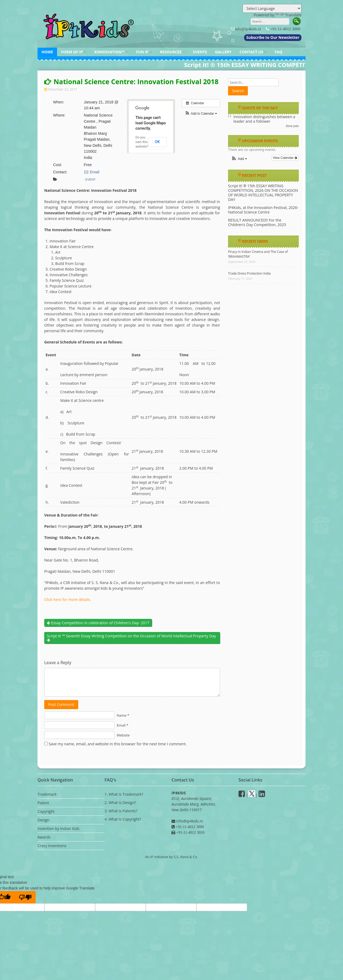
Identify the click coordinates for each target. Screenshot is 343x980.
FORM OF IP (72, 52)
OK (157, 142)
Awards (44, 837)
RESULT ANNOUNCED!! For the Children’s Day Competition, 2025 (257, 222)
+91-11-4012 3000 (285, 29)
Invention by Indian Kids (58, 828)
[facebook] (242, 795)
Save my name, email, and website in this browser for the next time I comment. (118, 744)
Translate (288, 15)
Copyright (46, 811)
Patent (43, 803)
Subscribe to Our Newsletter (273, 37)
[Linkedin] (262, 795)
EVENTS (200, 52)
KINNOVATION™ (109, 52)
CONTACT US (251, 52)
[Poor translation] (25, 897)
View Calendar (285, 158)
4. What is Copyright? (123, 819)
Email (92, 172)
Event (91, 179)
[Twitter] (252, 795)
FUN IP (142, 52)
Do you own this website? (142, 142)
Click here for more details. (68, 599)
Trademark (47, 794)
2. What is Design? (120, 803)
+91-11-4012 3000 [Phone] (189, 827)
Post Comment (61, 704)
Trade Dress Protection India (249, 273)
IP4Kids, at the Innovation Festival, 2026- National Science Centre (263, 210)
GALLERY (223, 52)
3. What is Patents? (121, 811)
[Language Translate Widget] (272, 8)
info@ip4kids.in (248, 29)
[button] (201, 114)
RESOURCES (171, 52)
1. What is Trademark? (124, 794)
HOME (47, 52)
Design (43, 820)
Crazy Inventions (52, 846)
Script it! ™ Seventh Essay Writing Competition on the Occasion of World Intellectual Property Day (131, 638)
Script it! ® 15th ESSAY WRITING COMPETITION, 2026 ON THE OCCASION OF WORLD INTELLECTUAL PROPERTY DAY (263, 193)
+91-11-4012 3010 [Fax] (190, 832)
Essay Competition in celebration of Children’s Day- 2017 (98, 623)
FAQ (279, 52)
